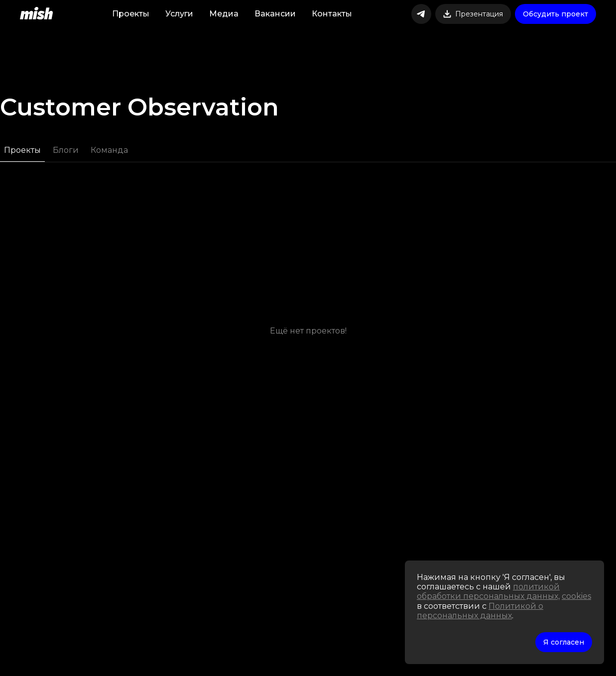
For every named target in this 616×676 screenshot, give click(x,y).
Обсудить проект (555, 14)
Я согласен (564, 642)
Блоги (66, 150)
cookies (576, 596)
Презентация (473, 14)
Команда (109, 150)
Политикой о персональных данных (480, 611)
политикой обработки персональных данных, (488, 591)
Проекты (22, 150)
